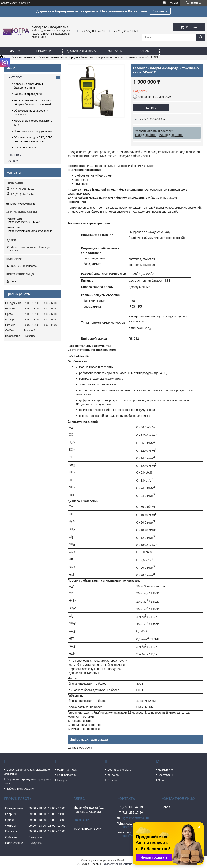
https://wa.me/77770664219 (25, 222)
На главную (165, 770)
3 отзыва (173, 3)
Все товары (165, 775)
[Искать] (201, 37)
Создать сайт (9, 3)
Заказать (160, 11)
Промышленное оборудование (33, 131)
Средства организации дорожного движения (27, 772)
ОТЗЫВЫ (15, 155)
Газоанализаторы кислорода (58, 57)
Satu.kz (121, 860)
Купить (151, 107)
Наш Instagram (66, 775)
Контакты (115, 51)
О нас (145, 51)
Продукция (45, 51)
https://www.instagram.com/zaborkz (30, 231)
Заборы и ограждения (28, 94)
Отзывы (113, 780)
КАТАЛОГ (15, 77)
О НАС (13, 161)
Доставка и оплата (81, 51)
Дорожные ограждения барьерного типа (28, 781)
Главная (15, 51)
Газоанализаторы (24, 57)
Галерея (62, 780)
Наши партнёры (67, 770)
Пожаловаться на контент (117, 864)
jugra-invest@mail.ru (23, 204)
